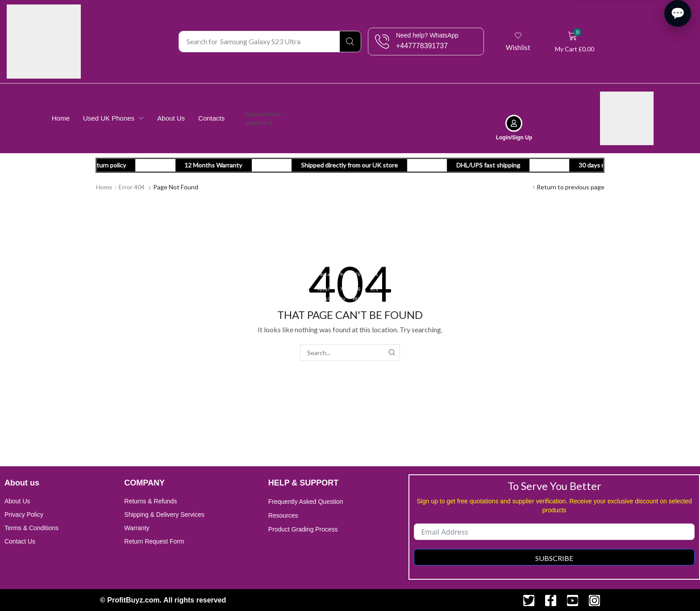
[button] (518, 42)
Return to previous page (571, 186)
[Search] (350, 42)
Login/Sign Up (514, 137)
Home (104, 186)
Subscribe (554, 558)
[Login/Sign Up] (514, 123)
